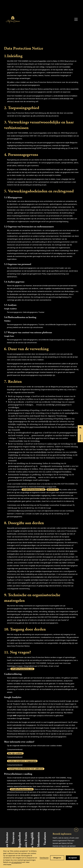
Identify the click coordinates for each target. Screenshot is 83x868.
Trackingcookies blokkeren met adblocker (26, 769)
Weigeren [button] (57, 858)
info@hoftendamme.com (33, 490)
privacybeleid (17, 862)
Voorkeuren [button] (44, 858)
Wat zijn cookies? (15, 753)
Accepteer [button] (73, 858)
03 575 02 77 (53, 490)
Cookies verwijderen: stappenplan (22, 761)
